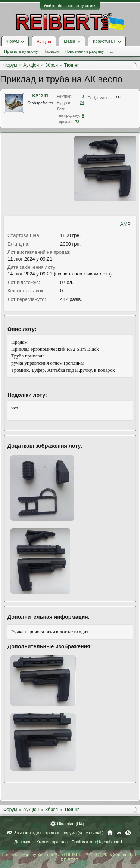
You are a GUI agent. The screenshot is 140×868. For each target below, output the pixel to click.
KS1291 (41, 96)
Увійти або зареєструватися (70, 6)
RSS (128, 833)
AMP (125, 224)
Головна (110, 833)
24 (82, 103)
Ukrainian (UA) (71, 824)
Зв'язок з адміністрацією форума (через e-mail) (59, 833)
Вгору (119, 833)
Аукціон (44, 42)
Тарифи (51, 51)
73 (77, 122)
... (111, 51)
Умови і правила (52, 842)
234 (119, 98)
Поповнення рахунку (84, 51)
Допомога (23, 842)
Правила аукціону (21, 51)
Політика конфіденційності (97, 842)
